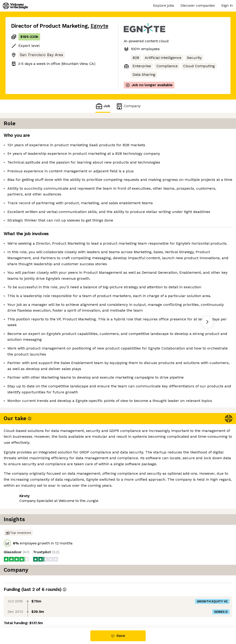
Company (128, 106)
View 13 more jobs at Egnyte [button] (69, 608)
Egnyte (99, 26)
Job (103, 106)
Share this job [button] (24, 608)
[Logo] (15, 6)
